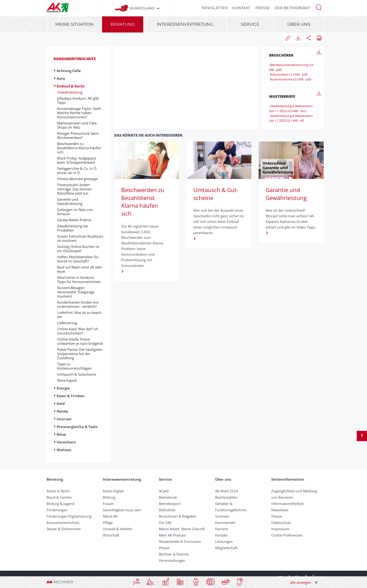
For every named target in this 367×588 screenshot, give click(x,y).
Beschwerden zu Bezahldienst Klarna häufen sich (79, 148)
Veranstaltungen (172, 560)
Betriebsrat (168, 497)
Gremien (222, 516)
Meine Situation (74, 24)
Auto (61, 78)
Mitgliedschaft (226, 548)
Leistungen (224, 541)
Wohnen (64, 450)
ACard (164, 491)
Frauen (108, 504)
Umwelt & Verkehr (118, 529)
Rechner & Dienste (174, 554)
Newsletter (215, 8)
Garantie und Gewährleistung (70, 201)
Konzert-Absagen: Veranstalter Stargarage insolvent (76, 292)
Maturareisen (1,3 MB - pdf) (288, 74)
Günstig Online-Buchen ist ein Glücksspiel (78, 249)
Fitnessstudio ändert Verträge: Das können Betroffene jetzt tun (74, 189)
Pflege (108, 523)
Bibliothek (167, 510)
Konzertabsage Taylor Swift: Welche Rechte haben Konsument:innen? (79, 113)
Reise (61, 434)
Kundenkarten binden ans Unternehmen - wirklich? (78, 304)
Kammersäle (225, 523)
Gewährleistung (70, 92)
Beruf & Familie (59, 497)
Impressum (280, 529)
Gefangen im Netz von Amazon (75, 212)
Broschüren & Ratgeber (178, 516)
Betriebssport (170, 504)
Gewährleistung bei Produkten (73, 228)
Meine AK (110, 516)
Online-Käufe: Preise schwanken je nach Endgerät (80, 341)
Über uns (299, 24)
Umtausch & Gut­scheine (77, 374)
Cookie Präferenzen (287, 535)
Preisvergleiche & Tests (77, 427)
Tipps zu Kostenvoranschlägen (74, 366)
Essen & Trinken (71, 396)
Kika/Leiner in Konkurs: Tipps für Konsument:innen (79, 279)
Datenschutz (281, 523)
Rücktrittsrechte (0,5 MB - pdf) (290, 79)
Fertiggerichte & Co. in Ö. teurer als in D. (77, 171)
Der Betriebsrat (292, 8)
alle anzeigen (300, 582)
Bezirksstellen (226, 497)
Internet (64, 419)
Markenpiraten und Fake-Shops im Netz (77, 125)
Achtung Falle (69, 71)
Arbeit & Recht (58, 491)
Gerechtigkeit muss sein (122, 510)
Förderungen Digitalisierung (69, 516)
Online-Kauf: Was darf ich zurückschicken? (78, 331)
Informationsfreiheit (287, 504)
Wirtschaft (111, 535)
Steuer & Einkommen (64, 529)
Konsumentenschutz (75, 59)
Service (250, 24)
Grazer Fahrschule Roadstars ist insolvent (80, 238)
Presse (263, 8)
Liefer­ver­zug (67, 323)
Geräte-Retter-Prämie (74, 220)
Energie (63, 388)
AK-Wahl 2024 (227, 491)
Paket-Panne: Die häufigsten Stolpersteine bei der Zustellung (80, 354)
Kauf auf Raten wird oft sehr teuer (80, 269)
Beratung (123, 24)
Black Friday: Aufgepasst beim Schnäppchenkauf (77, 160)
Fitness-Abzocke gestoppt (77, 179)
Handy (62, 411)
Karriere (222, 529)
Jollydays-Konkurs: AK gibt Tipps (78, 100)
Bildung (109, 497)
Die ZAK (165, 523)
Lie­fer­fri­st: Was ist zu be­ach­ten (80, 315)
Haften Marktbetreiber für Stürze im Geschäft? (78, 259)
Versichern (66, 442)
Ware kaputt (67, 380)
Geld (61, 403)
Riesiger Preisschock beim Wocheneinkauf (78, 135)
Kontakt (242, 8)
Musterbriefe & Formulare (180, 541)
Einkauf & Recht (71, 86)
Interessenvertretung (185, 24)
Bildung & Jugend (61, 504)
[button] (319, 7)
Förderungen (57, 510)
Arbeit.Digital (113, 491)
